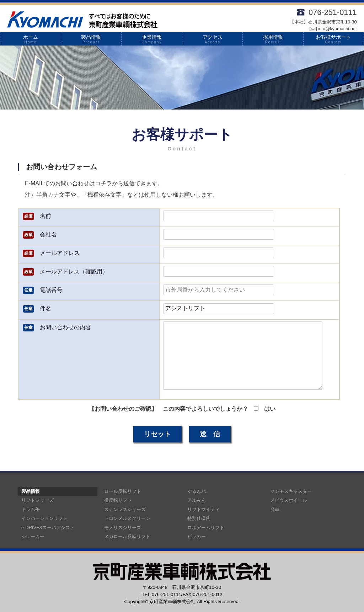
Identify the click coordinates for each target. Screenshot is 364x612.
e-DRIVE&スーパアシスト (48, 528)
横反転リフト (118, 500)
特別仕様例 (199, 518)
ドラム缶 (31, 509)
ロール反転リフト (123, 491)
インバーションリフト (44, 518)
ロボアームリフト (206, 528)
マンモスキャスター (291, 491)
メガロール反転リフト (127, 536)
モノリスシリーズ (123, 528)
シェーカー (33, 536)
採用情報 (273, 39)
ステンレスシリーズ (125, 509)
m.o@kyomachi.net (333, 29)
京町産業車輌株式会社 (172, 602)
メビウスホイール (289, 500)
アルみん (197, 500)
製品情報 (91, 39)
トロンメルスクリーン (127, 518)
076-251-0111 (333, 12)
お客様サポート (334, 39)
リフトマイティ (204, 509)
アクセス (213, 39)
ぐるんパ (197, 491)
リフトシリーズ (38, 500)
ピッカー (197, 536)
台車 (275, 509)
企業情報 (152, 39)
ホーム (31, 39)
